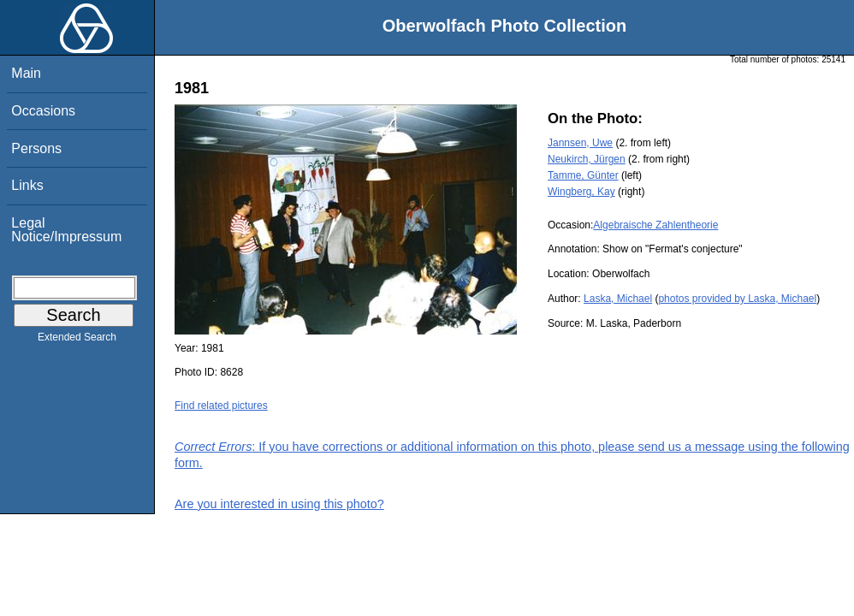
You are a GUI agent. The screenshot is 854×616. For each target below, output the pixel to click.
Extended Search (77, 341)
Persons (36, 148)
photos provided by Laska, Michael (737, 299)
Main (26, 73)
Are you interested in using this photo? (279, 504)
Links (27, 185)
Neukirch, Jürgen (587, 159)
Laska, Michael (618, 299)
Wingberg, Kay (581, 192)
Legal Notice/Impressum (66, 230)
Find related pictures (221, 406)
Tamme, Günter (583, 175)
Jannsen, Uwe (580, 143)
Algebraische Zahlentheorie (655, 225)
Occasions (43, 111)
